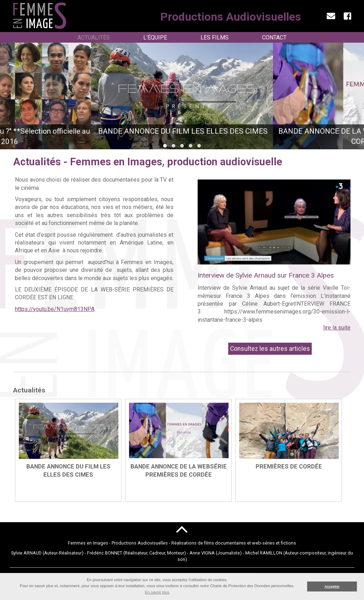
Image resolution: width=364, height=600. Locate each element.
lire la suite (337, 328)
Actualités (94, 37)
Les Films (215, 37)
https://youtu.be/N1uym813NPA (55, 309)
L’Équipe (155, 37)
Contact (274, 37)
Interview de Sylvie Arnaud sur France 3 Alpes (266, 275)
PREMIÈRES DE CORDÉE (289, 466)
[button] (165, 146)
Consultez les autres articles (270, 349)
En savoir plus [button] (157, 592)
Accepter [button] (332, 586)
